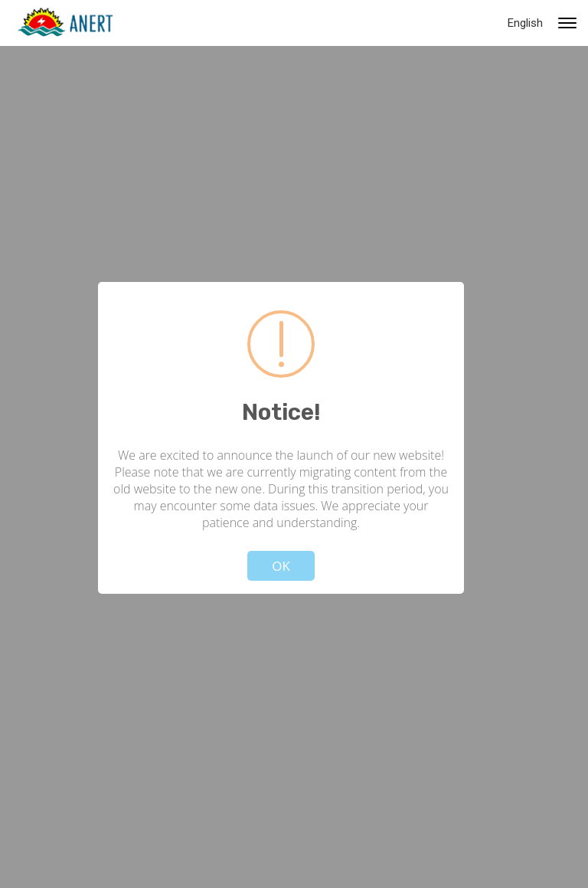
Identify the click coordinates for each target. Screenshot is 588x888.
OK (281, 566)
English (525, 23)
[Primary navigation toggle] (567, 23)
